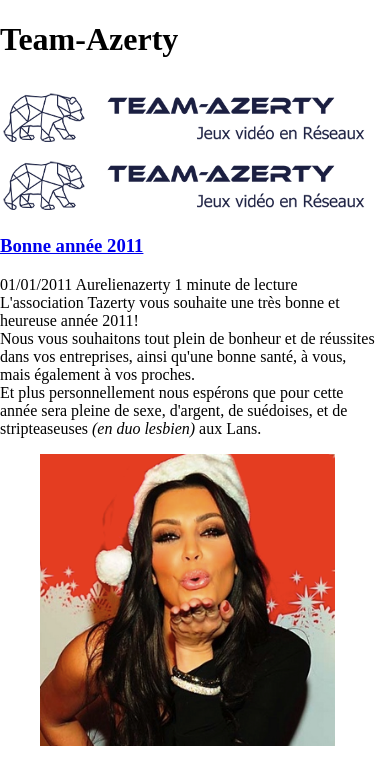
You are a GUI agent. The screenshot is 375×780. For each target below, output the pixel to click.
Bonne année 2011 (71, 245)
